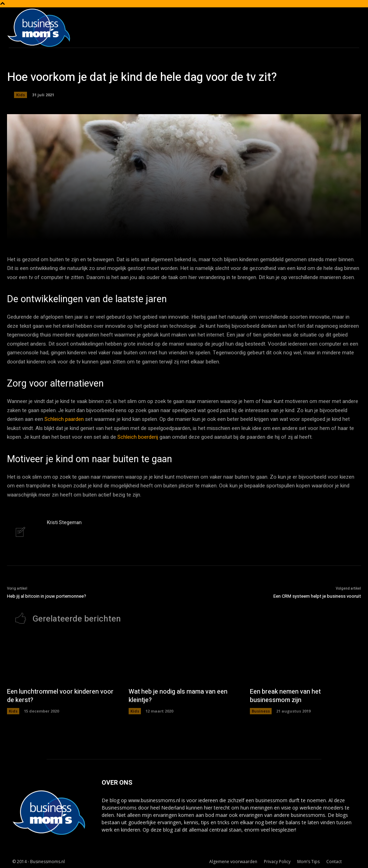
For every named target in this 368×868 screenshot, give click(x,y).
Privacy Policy (277, 862)
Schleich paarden (64, 419)
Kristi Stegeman (64, 523)
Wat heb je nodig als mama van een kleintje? (178, 696)
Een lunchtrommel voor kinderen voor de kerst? (60, 696)
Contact (334, 862)
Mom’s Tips (308, 862)
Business (261, 711)
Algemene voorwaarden (233, 862)
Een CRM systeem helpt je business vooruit (317, 596)
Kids (21, 95)
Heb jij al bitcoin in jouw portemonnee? (47, 596)
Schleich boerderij (138, 437)
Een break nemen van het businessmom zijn (285, 696)
